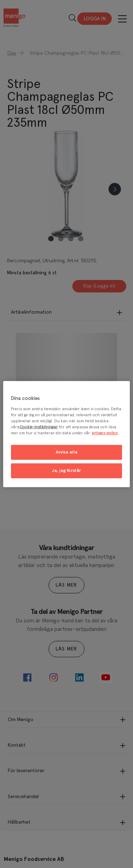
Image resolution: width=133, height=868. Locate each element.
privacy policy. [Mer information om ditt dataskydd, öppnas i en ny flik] (105, 433)
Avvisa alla (66, 452)
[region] (66, 434)
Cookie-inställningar (39, 427)
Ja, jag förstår (66, 470)
